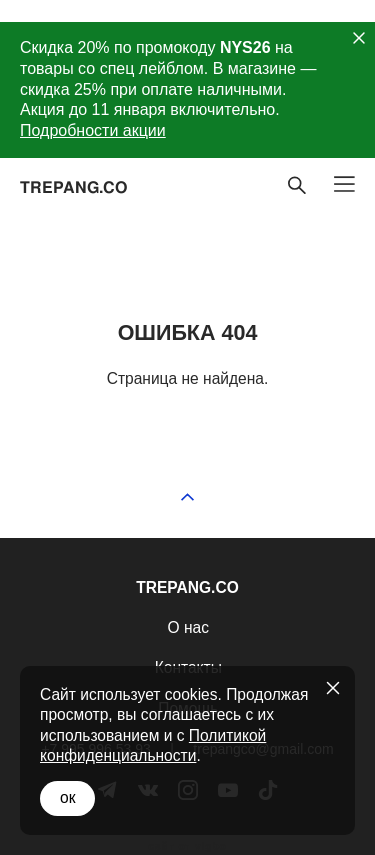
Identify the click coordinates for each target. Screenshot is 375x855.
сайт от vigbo (187, 847)
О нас (188, 627)
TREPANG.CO (73, 187)
